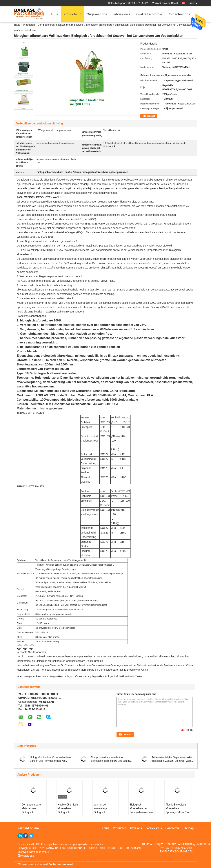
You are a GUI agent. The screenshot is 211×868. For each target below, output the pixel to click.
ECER (48, 852)
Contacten (172, 828)
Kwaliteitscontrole (149, 14)
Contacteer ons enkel (61, 864)
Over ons (136, 828)
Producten (71, 14)
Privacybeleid (25, 844)
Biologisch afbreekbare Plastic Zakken (124, 676)
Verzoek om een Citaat (165, 3)
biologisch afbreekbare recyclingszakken (84, 676)
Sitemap (188, 828)
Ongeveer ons (97, 14)
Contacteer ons (179, 14)
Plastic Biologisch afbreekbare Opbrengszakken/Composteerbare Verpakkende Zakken (178, 810)
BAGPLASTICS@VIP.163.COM (177, 852)
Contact (151, 116)
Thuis (17, 25)
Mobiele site (26, 856)
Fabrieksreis (121, 14)
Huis (54, 14)
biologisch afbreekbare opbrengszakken (43, 676)
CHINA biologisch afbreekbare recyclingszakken (62, 844)
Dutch (193, 3)
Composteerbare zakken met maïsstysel (61, 25)
